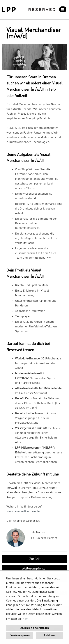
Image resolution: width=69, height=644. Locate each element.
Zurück (34, 559)
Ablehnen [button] (49, 635)
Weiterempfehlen (34, 569)
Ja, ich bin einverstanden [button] (35, 628)
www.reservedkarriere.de (23, 512)
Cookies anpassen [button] (20, 635)
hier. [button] (26, 619)
